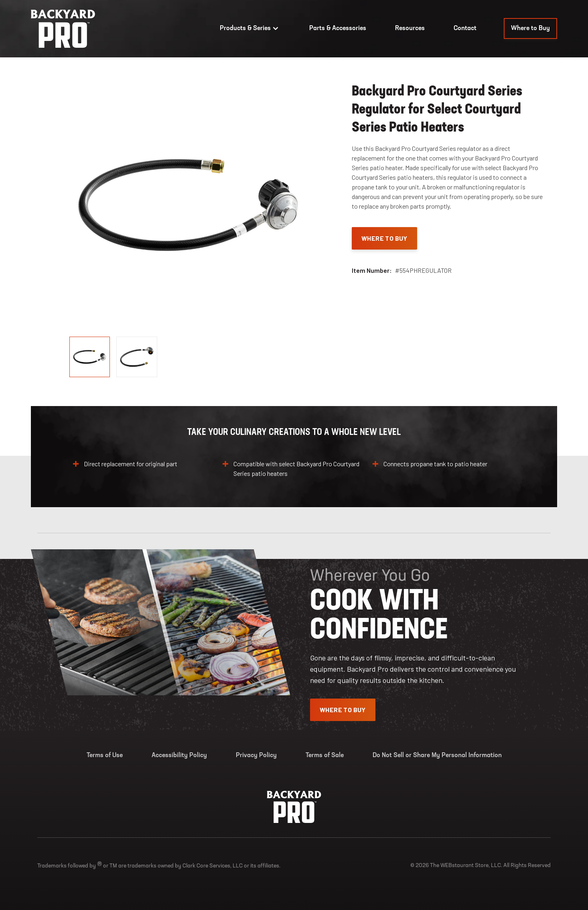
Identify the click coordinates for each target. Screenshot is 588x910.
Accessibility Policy (179, 756)
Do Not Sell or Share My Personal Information (437, 756)
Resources (410, 28)
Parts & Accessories (338, 28)
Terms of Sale (325, 756)
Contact (465, 28)
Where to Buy (530, 28)
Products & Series (250, 28)
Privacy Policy (256, 756)
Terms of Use (105, 756)
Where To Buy (384, 238)
